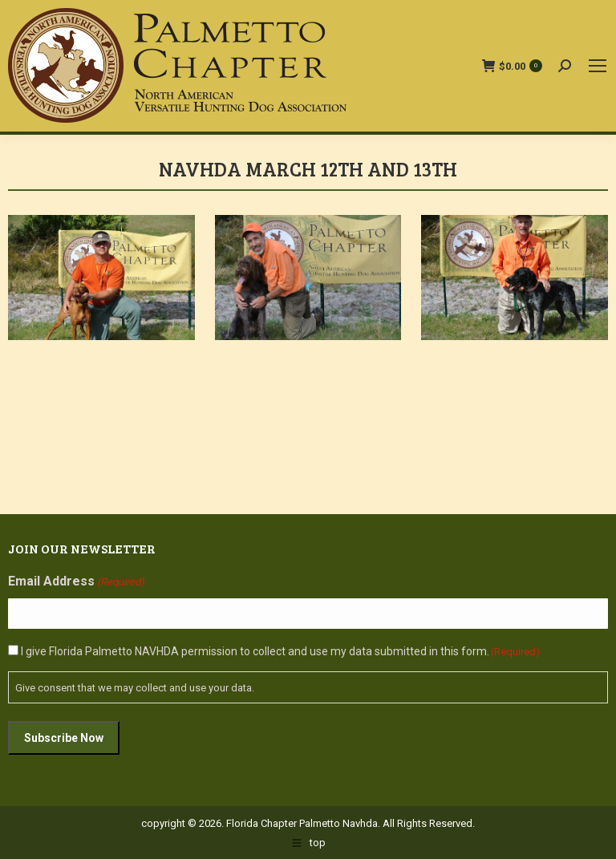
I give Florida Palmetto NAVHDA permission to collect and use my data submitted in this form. (280, 651)
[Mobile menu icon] (598, 66)
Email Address (76, 582)
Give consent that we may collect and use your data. (135, 688)
